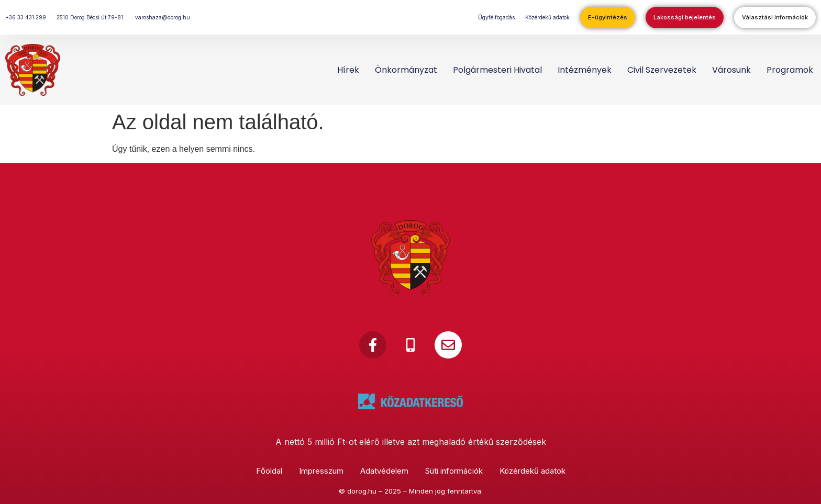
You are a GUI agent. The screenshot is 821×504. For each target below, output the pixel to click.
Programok (790, 70)
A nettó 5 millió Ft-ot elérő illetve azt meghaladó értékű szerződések (411, 442)
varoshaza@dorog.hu (163, 17)
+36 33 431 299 (26, 17)
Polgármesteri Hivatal (497, 70)
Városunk (731, 70)
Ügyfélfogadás (496, 17)
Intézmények (585, 70)
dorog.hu (362, 491)
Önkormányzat (406, 70)
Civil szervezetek (662, 70)
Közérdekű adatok (547, 17)
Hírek (348, 70)
